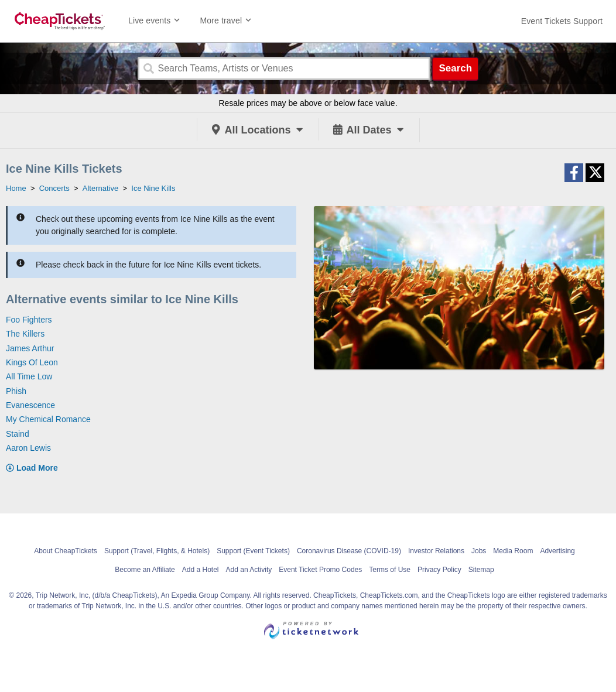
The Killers (25, 334)
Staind (18, 434)
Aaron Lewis (28, 448)
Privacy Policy (439, 570)
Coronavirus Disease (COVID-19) (349, 551)
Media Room (513, 551)
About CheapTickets (66, 551)
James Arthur (30, 348)
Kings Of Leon (32, 362)
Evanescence (30, 405)
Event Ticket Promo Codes (320, 570)
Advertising (557, 551)
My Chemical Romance (48, 419)
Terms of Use (390, 570)
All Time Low (29, 376)
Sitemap (481, 570)
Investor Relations (436, 551)
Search (455, 68)
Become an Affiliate (145, 570)
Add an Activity (249, 570)
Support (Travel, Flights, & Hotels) (157, 551)
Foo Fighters (29, 320)
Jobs (479, 551)
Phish (16, 391)
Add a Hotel (201, 570)
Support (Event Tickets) (253, 551)
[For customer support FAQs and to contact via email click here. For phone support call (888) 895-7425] (562, 21)
